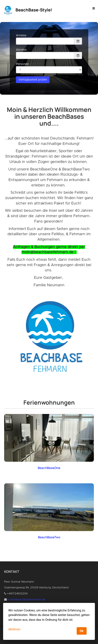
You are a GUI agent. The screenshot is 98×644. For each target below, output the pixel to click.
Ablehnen (14, 629)
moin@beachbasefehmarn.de (26, 600)
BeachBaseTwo (49, 537)
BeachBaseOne (49, 468)
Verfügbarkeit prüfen (33, 80)
